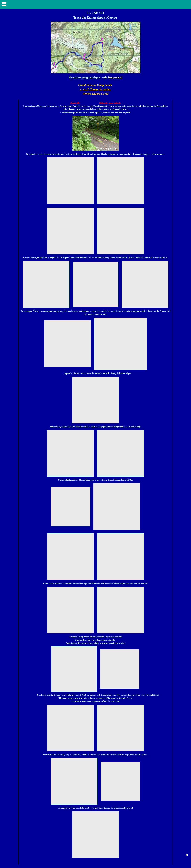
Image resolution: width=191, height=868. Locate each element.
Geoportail (115, 77)
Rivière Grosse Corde (95, 94)
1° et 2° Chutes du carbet (95, 89)
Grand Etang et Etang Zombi (95, 85)
